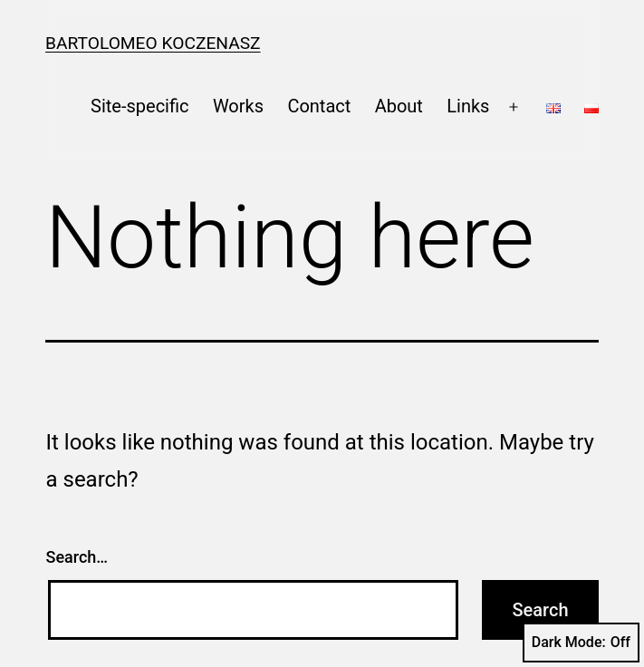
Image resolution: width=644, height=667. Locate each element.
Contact (319, 106)
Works (238, 106)
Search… (77, 557)
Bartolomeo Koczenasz (153, 43)
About (399, 106)
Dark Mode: (581, 643)
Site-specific (139, 106)
